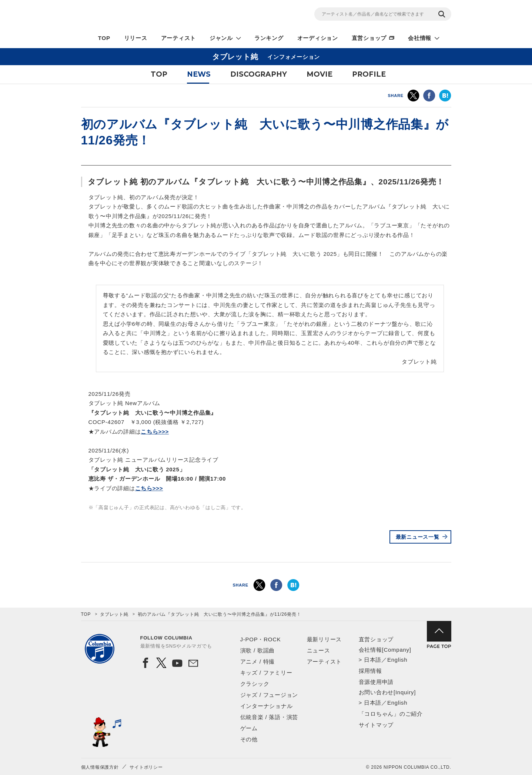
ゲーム (249, 728)
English (397, 660)
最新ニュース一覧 (418, 537)
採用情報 (370, 671)
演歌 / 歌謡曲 (258, 650)
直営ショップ (369, 38)
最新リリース (324, 639)
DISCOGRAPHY (259, 74)
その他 (249, 739)
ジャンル (221, 38)
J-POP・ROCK (261, 639)
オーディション (318, 38)
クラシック (255, 684)
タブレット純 (114, 614)
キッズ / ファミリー (266, 673)
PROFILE (369, 74)
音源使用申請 (376, 682)
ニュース (319, 650)
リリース (136, 38)
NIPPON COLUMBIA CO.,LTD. (148, 15)
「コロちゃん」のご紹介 (391, 714)
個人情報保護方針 (100, 767)
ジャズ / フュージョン (269, 695)
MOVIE (319, 74)
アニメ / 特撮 (258, 662)
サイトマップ (376, 725)
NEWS (199, 74)
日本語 (373, 660)
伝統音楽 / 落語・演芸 (269, 717)
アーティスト (179, 38)
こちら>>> (155, 432)
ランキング (269, 38)
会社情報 (420, 38)
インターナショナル (267, 706)
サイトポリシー (146, 767)
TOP (104, 38)
